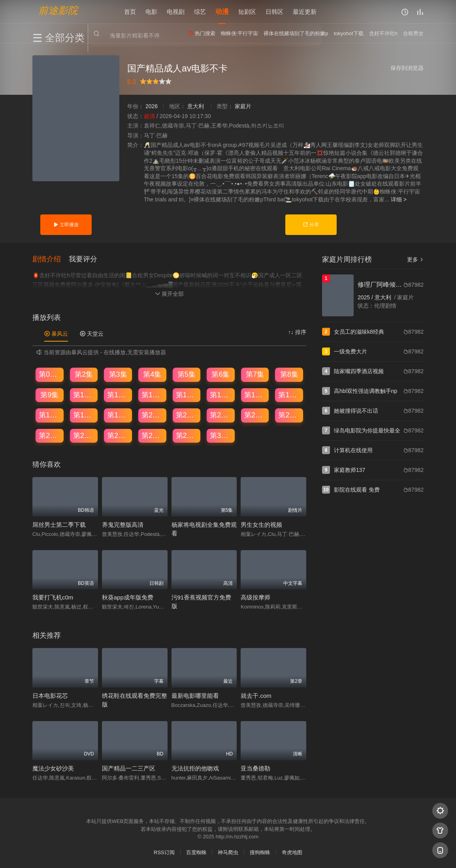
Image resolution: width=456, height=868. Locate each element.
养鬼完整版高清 (123, 524)
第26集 (84, 435)
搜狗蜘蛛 (260, 852)
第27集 (118, 435)
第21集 (187, 415)
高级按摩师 (255, 597)
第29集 (187, 435)
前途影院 (58, 10)
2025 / (366, 297)
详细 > (399, 199)
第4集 (152, 374)
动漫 (222, 12)
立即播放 (66, 225)
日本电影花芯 (50, 695)
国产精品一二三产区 (129, 768)
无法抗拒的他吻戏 (195, 768)
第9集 (49, 395)
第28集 (153, 435)
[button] (51, 259)
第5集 (187, 374)
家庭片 (243, 106)
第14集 (221, 395)
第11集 (118, 395)
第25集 (50, 435)
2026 (152, 106)
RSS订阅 (164, 852)
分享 (311, 225)
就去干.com (256, 695)
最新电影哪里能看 (195, 695)
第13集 (187, 395)
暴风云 (56, 334)
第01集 (50, 374)
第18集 (84, 415)
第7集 (255, 374)
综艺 (200, 12)
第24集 (289, 415)
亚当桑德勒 (255, 768)
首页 (130, 12)
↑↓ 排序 (297, 332)
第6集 (220, 374)
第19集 (118, 415)
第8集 (289, 374)
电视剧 (176, 12)
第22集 (221, 415)
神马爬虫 (228, 852)
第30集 (221, 435)
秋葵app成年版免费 (128, 597)
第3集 (118, 374)
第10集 (84, 395)
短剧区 (247, 12)
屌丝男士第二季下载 (59, 524)
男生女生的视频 (261, 524)
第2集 (84, 374)
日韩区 (274, 12)
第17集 (50, 415)
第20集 (153, 415)
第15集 (255, 395)
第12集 (153, 395)
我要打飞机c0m (53, 597)
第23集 (255, 415)
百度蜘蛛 (196, 852)
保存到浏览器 (407, 68)
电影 (151, 12)
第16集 (289, 395)
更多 (415, 259)
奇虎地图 (292, 852)
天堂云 (92, 334)
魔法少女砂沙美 (53, 768)
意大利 (196, 106)
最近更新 (305, 12)
